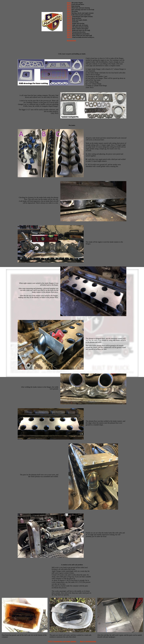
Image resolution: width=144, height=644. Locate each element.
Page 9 (69, 15)
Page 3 (69, 4)
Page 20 (69, 34)
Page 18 (69, 30)
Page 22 (69, 37)
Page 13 (69, 22)
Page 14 (69, 23)
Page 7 (69, 11)
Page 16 (69, 27)
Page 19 (69, 32)
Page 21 (69, 36)
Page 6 (69, 10)
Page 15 (69, 25)
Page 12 (69, 20)
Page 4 (69, 6)
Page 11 (69, 18)
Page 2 (69, 3)
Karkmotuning (71, 41)
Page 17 (69, 29)
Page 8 (69, 13)
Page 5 (69, 8)
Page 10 (69, 16)
